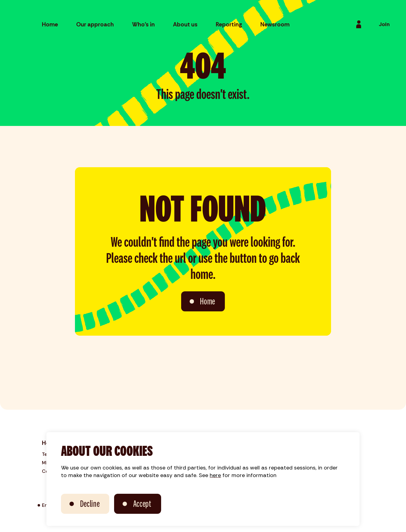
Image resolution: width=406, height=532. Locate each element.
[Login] (359, 24)
